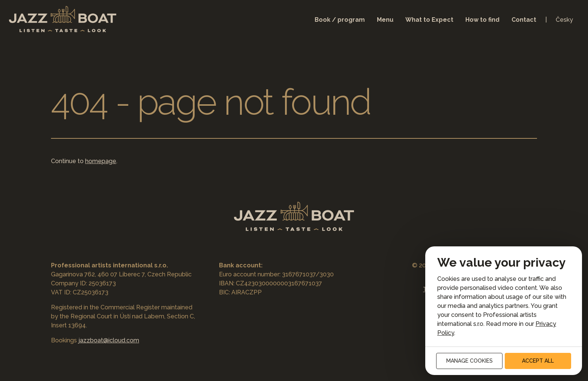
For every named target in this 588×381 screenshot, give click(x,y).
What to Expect (429, 20)
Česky (564, 20)
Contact (524, 20)
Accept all (538, 361)
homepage (101, 161)
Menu (385, 20)
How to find (482, 20)
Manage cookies (469, 361)
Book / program (340, 20)
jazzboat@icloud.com (109, 340)
